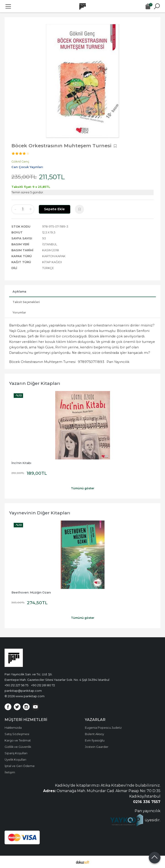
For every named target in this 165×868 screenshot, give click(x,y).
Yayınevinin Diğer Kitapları (40, 513)
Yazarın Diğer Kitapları (35, 383)
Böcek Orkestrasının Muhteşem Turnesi (42, 362)
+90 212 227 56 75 (16, 685)
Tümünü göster (83, 488)
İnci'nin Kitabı (21, 463)
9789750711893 (91, 362)
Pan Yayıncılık (118, 362)
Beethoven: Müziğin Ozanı (31, 592)
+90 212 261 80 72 (43, 685)
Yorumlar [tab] (19, 312)
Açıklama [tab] (19, 291)
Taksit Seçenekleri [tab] (26, 302)
